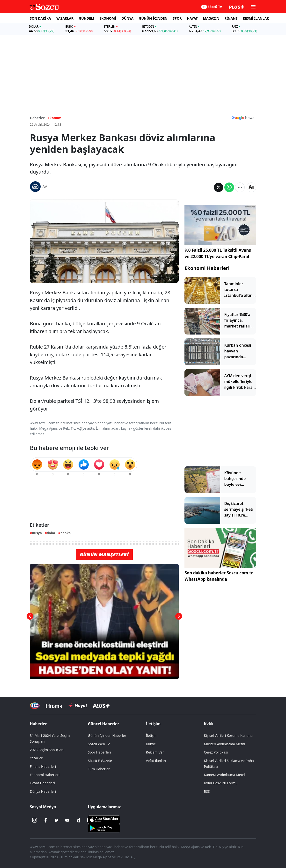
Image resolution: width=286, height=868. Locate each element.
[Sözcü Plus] (101, 706)
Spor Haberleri (100, 752)
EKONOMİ (108, 18)
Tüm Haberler (99, 769)
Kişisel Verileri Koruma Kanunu (228, 735)
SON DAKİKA (40, 18)
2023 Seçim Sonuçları (47, 750)
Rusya (37, 533)
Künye (151, 744)
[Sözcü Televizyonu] (35, 706)
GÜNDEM (86, 18)
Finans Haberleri (43, 766)
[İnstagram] (35, 820)
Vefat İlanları (156, 761)
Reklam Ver (155, 752)
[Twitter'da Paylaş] (219, 187)
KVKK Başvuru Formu (221, 783)
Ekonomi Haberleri (207, 268)
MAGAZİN (211, 18)
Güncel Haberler (104, 724)
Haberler (38, 724)
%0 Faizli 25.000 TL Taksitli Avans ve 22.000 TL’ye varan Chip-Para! (218, 253)
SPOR (177, 18)
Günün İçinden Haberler (107, 735)
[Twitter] (57, 820)
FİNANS (231, 18)
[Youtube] (67, 820)
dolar (51, 533)
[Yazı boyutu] (251, 187)
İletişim (153, 724)
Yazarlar (36, 758)
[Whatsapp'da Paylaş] (229, 187)
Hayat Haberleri (42, 783)
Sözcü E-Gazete (100, 761)
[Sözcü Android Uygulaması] (104, 828)
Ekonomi (55, 118)
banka (66, 533)
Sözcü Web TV (99, 744)
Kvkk (209, 724)
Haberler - (38, 118)
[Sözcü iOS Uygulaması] (104, 819)
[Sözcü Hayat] (77, 706)
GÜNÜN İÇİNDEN (153, 18)
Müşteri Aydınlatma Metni (225, 744)
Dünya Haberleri (43, 791)
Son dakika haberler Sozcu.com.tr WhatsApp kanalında (219, 576)
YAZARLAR (65, 18)
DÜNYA (127, 18)
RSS (207, 791)
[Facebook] (46, 820)
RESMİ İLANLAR (256, 18)
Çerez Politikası (216, 752)
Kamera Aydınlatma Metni (225, 775)
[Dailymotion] (78, 820)
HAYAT (192, 18)
